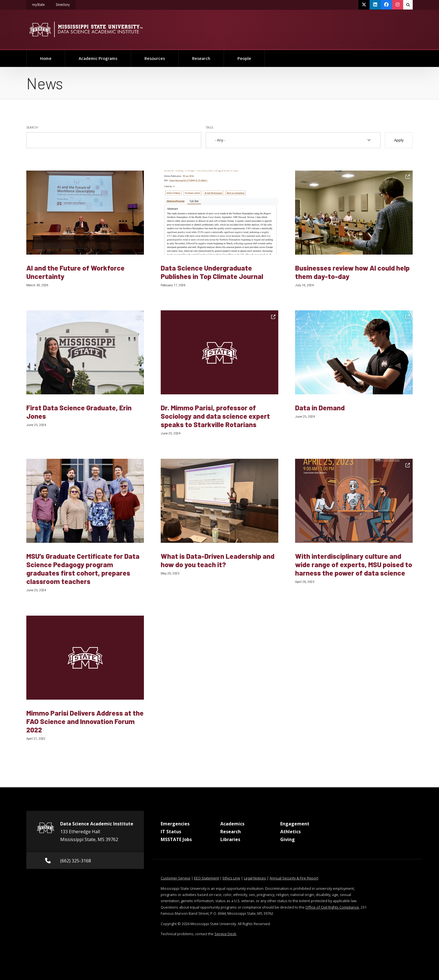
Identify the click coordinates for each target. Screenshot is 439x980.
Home (46, 59)
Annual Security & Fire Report (294, 878)
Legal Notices (255, 878)
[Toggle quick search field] (408, 5)
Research (201, 59)
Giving (288, 839)
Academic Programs (98, 59)
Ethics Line (231, 878)
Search (32, 127)
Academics (232, 824)
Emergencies (175, 824)
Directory (66, 4)
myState (41, 4)
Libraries (230, 839)
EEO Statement (206, 878)
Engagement (295, 824)
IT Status (171, 832)
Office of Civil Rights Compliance (332, 907)
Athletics (290, 832)
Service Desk (225, 934)
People (244, 59)
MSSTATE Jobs (176, 839)
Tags (209, 127)
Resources (155, 59)
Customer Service (176, 878)
